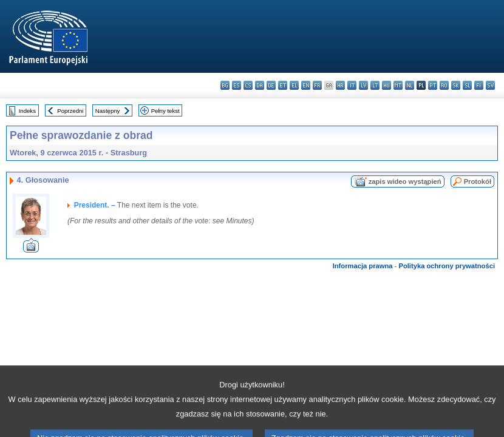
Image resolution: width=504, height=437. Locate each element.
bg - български (225, 85)
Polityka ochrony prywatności (447, 266)
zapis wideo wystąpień (405, 181)
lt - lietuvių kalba (375, 85)
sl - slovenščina (467, 85)
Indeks (27, 111)
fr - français (317, 85)
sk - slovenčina (456, 85)
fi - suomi (479, 85)
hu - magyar (387, 85)
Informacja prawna (363, 266)
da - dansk (260, 85)
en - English (306, 85)
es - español (237, 85)
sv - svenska (490, 85)
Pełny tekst (165, 111)
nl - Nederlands (410, 85)
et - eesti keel (283, 85)
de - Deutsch (271, 85)
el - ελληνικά (294, 85)
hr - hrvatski (340, 85)
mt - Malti (398, 85)
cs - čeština (248, 85)
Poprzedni (70, 111)
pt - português (433, 85)
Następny (108, 111)
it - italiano (352, 85)
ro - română (444, 85)
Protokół (478, 181)
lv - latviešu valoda (363, 85)
